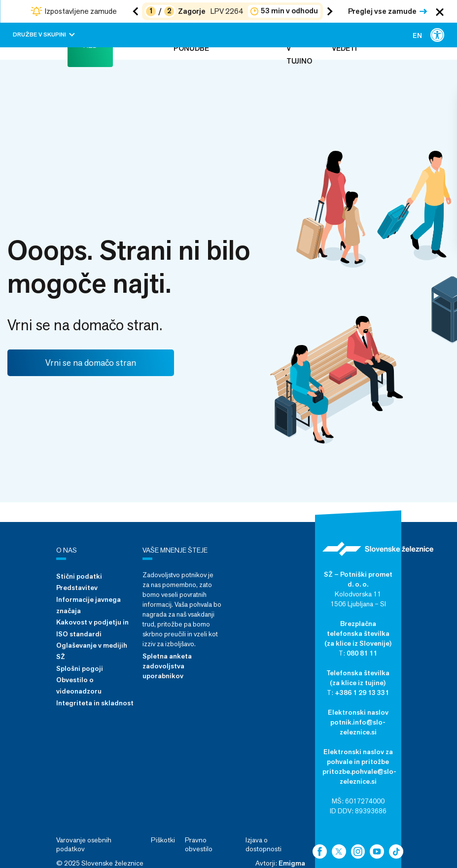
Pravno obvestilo (199, 845)
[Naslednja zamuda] (328, 11)
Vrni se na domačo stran (91, 363)
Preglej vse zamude (382, 11)
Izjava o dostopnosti (264, 845)
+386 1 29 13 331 (362, 693)
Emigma (292, 863)
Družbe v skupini (44, 35)
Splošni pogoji (80, 668)
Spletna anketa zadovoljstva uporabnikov (167, 666)
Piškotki (163, 840)
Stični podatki (79, 576)
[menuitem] (417, 35)
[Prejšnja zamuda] (137, 11)
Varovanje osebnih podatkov (84, 845)
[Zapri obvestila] (440, 11)
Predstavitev (77, 588)
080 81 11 (362, 653)
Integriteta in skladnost (95, 703)
